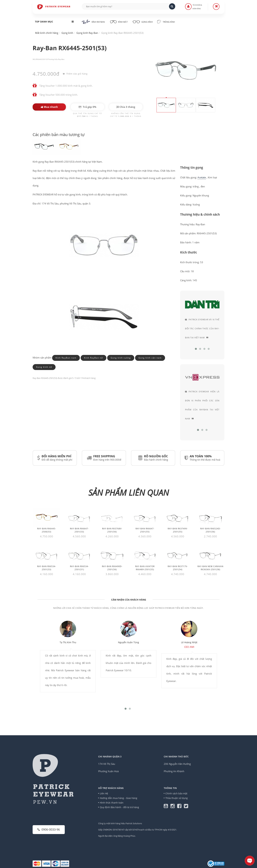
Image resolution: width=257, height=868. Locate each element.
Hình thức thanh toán (112, 803)
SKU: (34, 59)
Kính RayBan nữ (94, 358)
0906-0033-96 (49, 829)
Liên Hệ (104, 793)
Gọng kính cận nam (150, 358)
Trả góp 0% (88, 107)
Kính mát (118, 21)
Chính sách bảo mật (176, 793)
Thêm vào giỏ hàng (75, 74)
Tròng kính (166, 22)
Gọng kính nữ (44, 367)
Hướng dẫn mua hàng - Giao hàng (119, 798)
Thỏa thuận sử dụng (177, 798)
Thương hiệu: (53, 59)
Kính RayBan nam (66, 358)
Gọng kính (143, 21)
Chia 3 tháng (126, 107)
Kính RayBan (93, 22)
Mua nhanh (49, 107)
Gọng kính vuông (121, 358)
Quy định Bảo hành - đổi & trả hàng (119, 807)
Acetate (202, 177)
